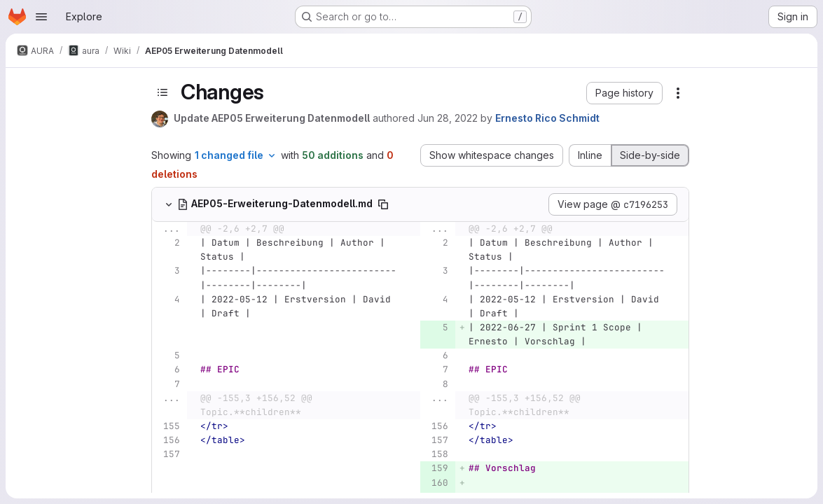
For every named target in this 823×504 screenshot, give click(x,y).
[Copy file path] (383, 204)
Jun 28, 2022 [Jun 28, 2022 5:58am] (448, 118)
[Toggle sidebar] (162, 92)
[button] (624, 93)
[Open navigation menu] (41, 17)
